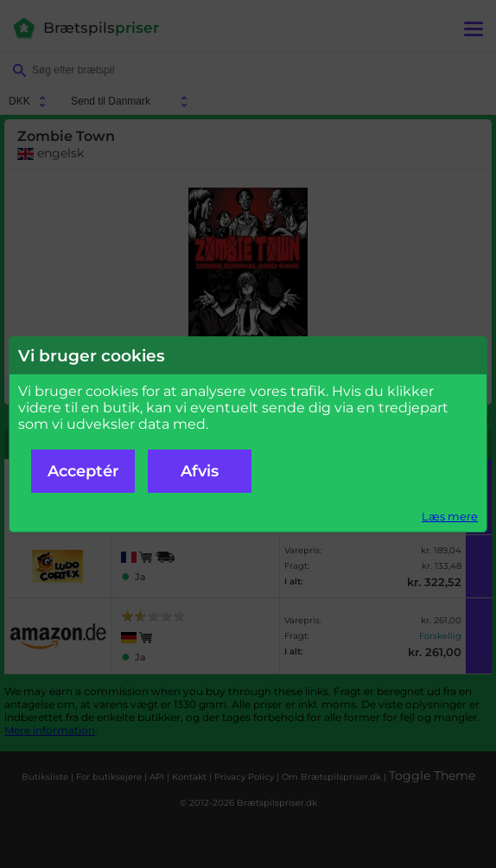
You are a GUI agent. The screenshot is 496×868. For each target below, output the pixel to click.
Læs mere (450, 517)
